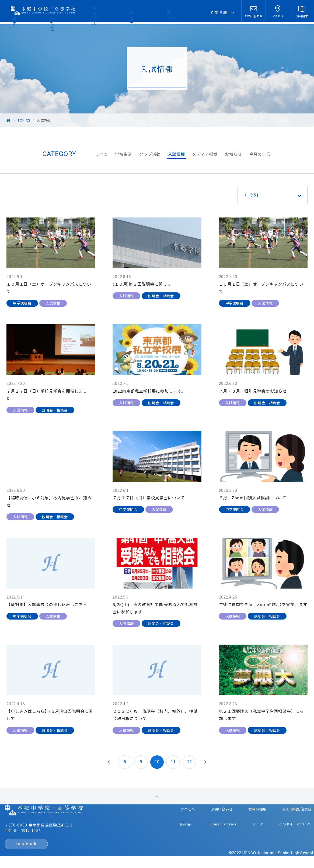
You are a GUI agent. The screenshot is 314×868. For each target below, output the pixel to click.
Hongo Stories (211, 820)
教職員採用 (243, 810)
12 (189, 743)
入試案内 (168, 12)
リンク (243, 820)
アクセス (177, 810)
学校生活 (144, 12)
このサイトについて (279, 820)
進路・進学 (193, 12)
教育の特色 (119, 12)
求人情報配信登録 (281, 810)
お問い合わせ (209, 810)
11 (173, 743)
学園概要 (93, 12)
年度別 (242, 195)
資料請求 (176, 820)
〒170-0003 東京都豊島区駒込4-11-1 (50, 828)
